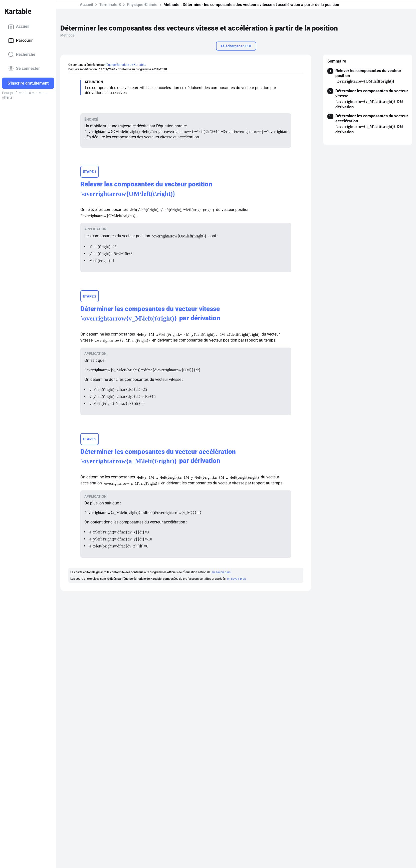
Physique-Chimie (142, 5)
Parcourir (20, 41)
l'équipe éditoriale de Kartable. (126, 65)
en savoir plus (221, 572)
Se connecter (24, 69)
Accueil (19, 27)
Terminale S (110, 5)
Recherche (22, 55)
